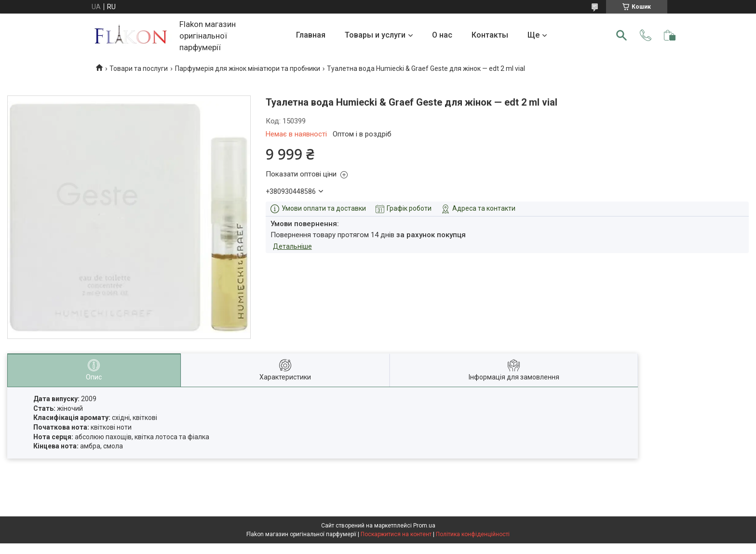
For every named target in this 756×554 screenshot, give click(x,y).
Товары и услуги (375, 35)
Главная (311, 35)
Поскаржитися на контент (396, 534)
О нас (442, 35)
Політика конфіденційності (473, 534)
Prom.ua (424, 526)
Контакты (490, 35)
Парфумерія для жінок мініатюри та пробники (248, 68)
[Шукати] (621, 35)
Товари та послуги (139, 68)
